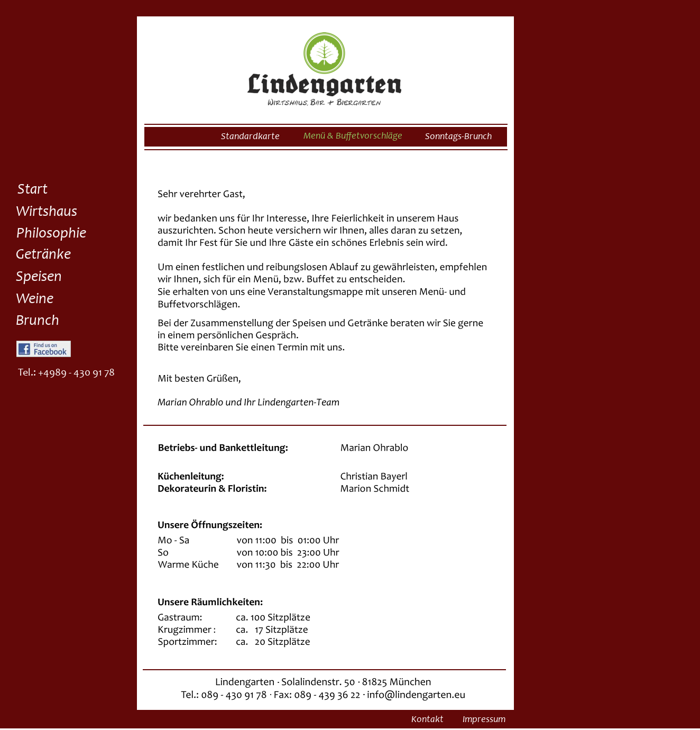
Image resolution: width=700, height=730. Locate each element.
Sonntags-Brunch (458, 137)
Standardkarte (250, 137)
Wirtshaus (47, 213)
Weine (35, 300)
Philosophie (51, 234)
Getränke (43, 255)
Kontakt (427, 720)
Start (33, 190)
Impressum (484, 720)
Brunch (38, 322)
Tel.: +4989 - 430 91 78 (66, 373)
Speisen (39, 278)
